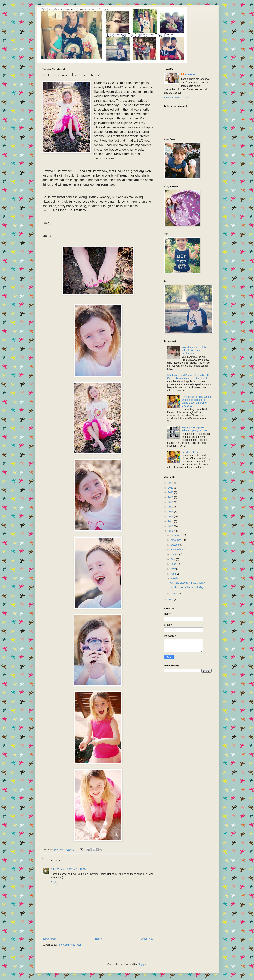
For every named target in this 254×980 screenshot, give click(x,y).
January (176, 594)
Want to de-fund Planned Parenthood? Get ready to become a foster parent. (188, 377)
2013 (171, 526)
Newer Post (50, 939)
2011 (171, 600)
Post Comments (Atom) (70, 945)
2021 (171, 488)
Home (98, 939)
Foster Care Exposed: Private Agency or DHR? (195, 429)
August (175, 554)
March (175, 578)
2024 (171, 483)
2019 (171, 497)
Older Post (147, 939)
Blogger (142, 964)
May (173, 569)
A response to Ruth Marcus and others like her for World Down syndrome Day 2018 (197, 401)
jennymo (190, 74)
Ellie (53, 869)
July (173, 559)
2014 (171, 521)
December (177, 535)
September (177, 550)
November (177, 540)
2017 (171, 507)
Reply (54, 882)
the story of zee (190, 452)
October (176, 545)
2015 (171, 517)
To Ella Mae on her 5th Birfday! (187, 587)
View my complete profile (178, 98)
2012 (171, 531)
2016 (171, 512)
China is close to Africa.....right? (188, 583)
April (174, 574)
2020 (171, 492)
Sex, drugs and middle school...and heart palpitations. (194, 350)
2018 (171, 502)
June (174, 564)
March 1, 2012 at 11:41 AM (72, 869)
